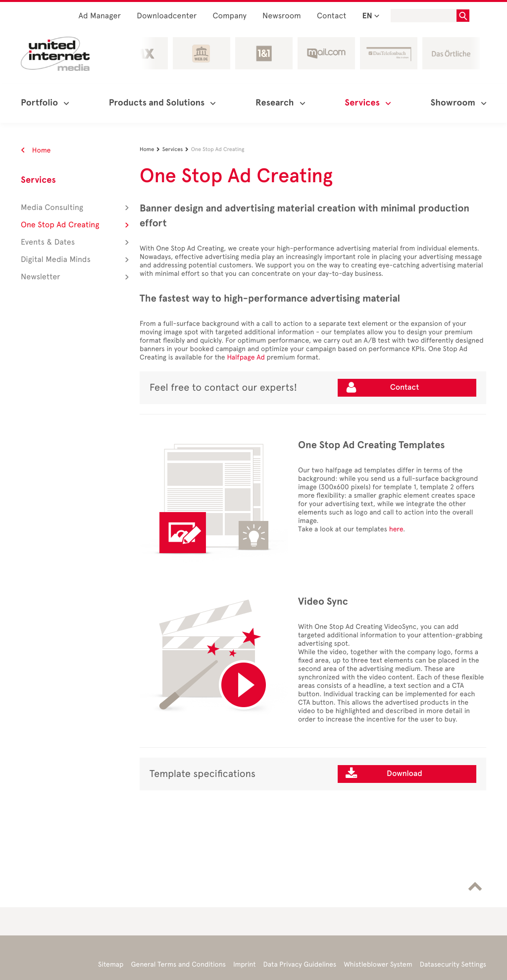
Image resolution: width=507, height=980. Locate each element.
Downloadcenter (167, 16)
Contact (332, 16)
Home (36, 150)
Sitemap (111, 964)
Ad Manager (100, 16)
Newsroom (282, 16)
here (396, 529)
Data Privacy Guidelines (300, 964)
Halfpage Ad (246, 357)
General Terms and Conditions (178, 964)
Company (230, 16)
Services (38, 180)
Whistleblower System (378, 964)
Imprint (245, 964)
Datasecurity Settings (453, 964)
